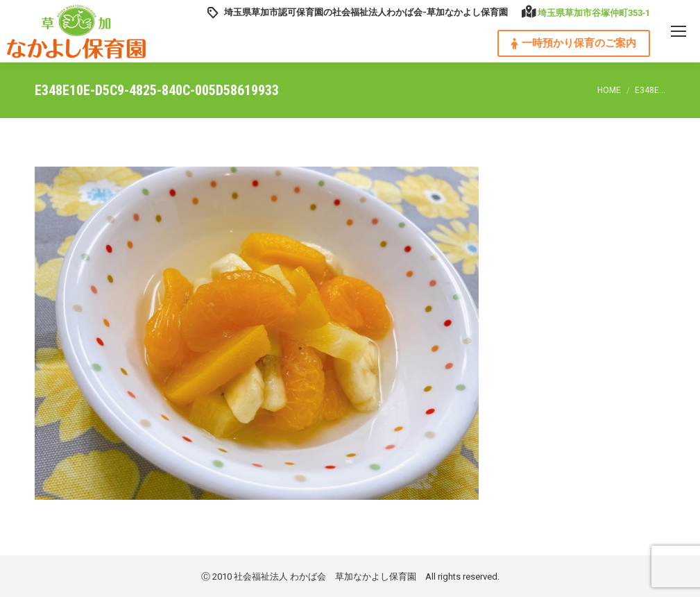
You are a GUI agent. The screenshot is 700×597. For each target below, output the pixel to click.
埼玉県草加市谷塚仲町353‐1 (594, 13)
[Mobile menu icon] (678, 31)
